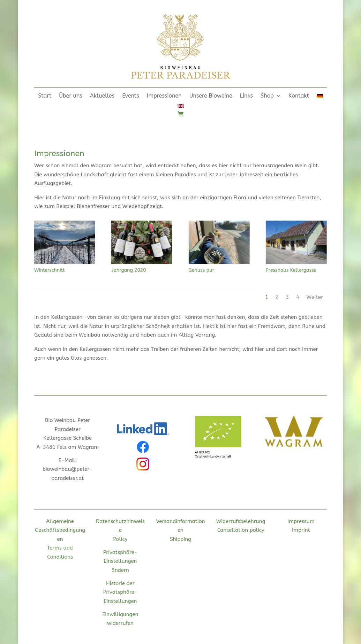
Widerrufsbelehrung (241, 521)
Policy (120, 539)
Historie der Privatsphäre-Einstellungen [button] (120, 592)
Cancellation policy (241, 530)
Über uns (71, 96)
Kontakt (299, 96)
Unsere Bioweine (211, 96)
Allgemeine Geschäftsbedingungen (60, 530)
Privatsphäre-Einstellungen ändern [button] (120, 561)
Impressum (301, 521)
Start (45, 96)
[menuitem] (320, 97)
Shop (267, 96)
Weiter (315, 297)
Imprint (301, 530)
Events (131, 96)
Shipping (180, 539)
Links (246, 96)
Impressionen (164, 96)
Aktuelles (102, 96)
